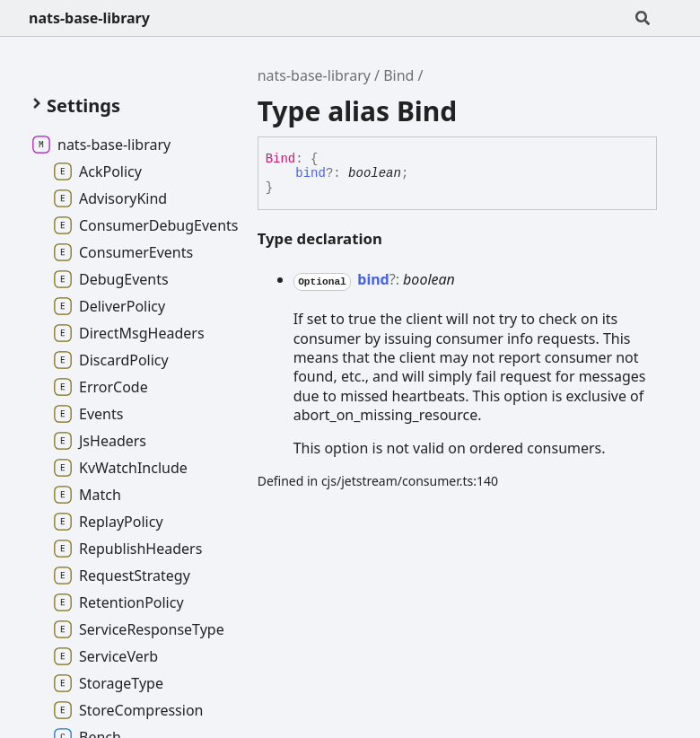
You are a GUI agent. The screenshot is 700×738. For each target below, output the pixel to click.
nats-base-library (89, 18)
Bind (398, 75)
